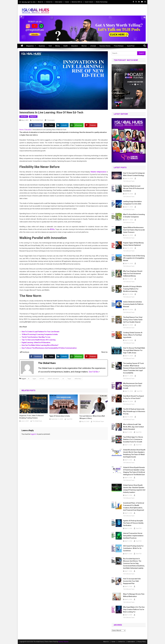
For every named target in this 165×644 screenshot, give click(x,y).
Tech (50, 46)
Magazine (33, 117)
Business (42, 46)
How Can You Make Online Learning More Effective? (40, 345)
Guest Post (131, 46)
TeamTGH (69, 419)
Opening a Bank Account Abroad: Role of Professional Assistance (134, 188)
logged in (34, 434)
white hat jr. (78, 379)
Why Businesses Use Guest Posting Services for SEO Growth (133, 386)
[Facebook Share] (36, 125)
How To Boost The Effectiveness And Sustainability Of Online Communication (49, 348)
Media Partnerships (102, 2)
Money (58, 46)
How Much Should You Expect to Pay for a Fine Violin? (133, 397)
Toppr (69, 379)
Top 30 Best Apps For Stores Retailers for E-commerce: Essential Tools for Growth (133, 439)
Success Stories (105, 46)
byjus (34, 379)
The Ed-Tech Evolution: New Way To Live (36, 337)
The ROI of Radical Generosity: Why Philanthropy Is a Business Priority (134, 411)
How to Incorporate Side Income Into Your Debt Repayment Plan (132, 581)
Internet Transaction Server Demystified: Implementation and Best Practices (133, 536)
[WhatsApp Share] (77, 125)
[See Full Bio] (99, 372)
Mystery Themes (63, 642)
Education (75, 46)
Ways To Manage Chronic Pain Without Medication (134, 595)
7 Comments (51, 120)
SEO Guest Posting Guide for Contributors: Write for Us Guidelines (133, 548)
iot (63, 379)
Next (104, 352)
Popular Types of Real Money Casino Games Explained (133, 244)
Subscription (59, 2)
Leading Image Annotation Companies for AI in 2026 (132, 203)
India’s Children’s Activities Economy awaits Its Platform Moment (133, 304)
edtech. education (53, 379)
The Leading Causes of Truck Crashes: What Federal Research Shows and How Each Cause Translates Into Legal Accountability (134, 368)
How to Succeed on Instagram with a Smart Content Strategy (134, 174)
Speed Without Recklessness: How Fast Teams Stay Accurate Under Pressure (134, 230)
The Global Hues (38, 120)
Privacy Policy (142, 642)
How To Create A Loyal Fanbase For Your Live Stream (40, 332)
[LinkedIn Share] (62, 125)
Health (66, 46)
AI (29, 379)
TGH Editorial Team (98, 421)
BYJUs (52, 229)
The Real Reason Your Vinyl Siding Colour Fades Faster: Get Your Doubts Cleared (133, 320)
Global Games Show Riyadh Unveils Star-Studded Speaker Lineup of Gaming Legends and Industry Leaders (134, 489)
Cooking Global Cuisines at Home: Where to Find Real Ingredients (133, 335)
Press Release (119, 46)
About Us (40, 2)
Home (21, 130)
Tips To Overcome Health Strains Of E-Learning (39, 340)
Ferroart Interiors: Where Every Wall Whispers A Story (92, 417)
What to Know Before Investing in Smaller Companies (134, 216)
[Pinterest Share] (91, 125)
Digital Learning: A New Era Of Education (36, 343)
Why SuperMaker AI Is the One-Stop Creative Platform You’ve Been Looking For (134, 609)
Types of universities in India (60, 416)
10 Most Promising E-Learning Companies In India (40, 334)
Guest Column (89, 2)
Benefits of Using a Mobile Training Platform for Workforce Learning (132, 289)
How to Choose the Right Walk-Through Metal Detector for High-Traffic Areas (134, 350)
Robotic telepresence (98, 172)
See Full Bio (94, 372)
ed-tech (42, 379)
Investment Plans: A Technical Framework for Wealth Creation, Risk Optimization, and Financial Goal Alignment (134, 507)
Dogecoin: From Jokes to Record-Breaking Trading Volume (32, 417)
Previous (25, 352)
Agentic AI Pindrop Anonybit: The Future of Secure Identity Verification (133, 523)
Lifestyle (93, 46)
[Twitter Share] (49, 125)
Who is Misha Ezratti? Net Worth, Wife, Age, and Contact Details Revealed (133, 427)
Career (67, 2)
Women (84, 46)
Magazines (30, 46)
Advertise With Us (77, 2)
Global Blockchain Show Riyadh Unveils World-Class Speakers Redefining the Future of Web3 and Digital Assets (134, 453)
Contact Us (49, 2)
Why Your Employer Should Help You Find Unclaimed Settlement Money (133, 274)
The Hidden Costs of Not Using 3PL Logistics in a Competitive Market (134, 258)
